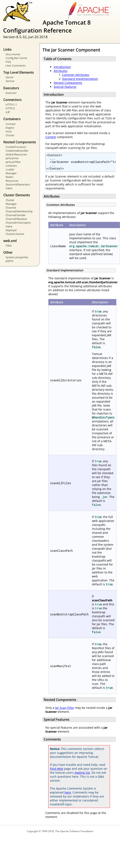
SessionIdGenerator (18, 184)
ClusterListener (15, 234)
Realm (9, 177)
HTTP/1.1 (11, 105)
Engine (10, 128)
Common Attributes (76, 75)
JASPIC (10, 261)
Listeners (11, 166)
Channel (11, 208)
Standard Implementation (80, 79)
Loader (10, 169)
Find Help (57, 772)
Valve (9, 188)
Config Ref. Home (16, 58)
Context (11, 124)
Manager (11, 173)
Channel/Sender (16, 215)
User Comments (16, 66)
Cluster (10, 135)
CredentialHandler (17, 151)
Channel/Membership (19, 211)
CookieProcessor (16, 147)
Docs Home (13, 54)
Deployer (11, 230)
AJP (8, 112)
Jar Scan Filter (65, 711)
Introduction (62, 67)
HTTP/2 (10, 108)
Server (10, 77)
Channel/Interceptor (18, 223)
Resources (12, 181)
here (68, 796)
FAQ (8, 62)
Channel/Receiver (16, 219)
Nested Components (68, 83)
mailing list (82, 776)
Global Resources (16, 154)
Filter (9, 246)
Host (9, 131)
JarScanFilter (13, 162)
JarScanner (12, 158)
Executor (11, 93)
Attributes (61, 71)
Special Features (65, 87)
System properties (17, 257)
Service (10, 81)
